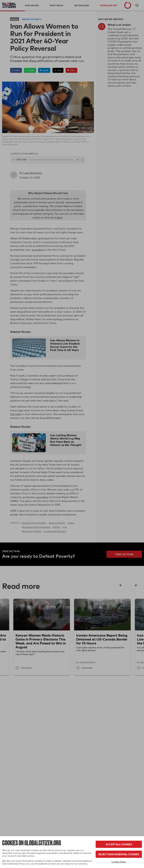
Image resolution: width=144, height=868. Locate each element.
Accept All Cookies (119, 844)
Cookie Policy (119, 862)
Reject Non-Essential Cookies (119, 854)
